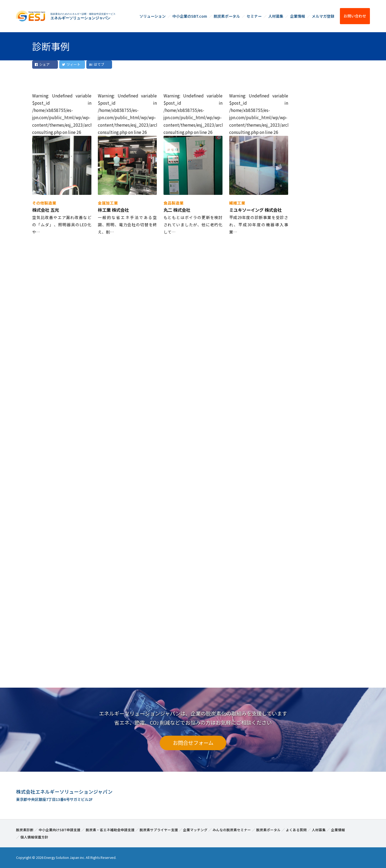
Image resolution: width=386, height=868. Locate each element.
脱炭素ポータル (227, 16)
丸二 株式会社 (177, 210)
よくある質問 (296, 830)
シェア (42, 64)
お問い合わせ (355, 16)
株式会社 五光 (46, 210)
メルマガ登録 (323, 16)
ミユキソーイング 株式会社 (255, 210)
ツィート (71, 64)
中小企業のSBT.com (190, 16)
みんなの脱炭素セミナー (232, 830)
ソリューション (153, 16)
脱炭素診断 (25, 830)
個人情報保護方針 (34, 837)
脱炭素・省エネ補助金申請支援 (110, 830)
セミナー (254, 16)
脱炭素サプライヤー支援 (159, 830)
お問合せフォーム (193, 743)
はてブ (99, 64)
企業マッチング (195, 830)
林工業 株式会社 (113, 210)
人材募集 (276, 16)
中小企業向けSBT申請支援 (60, 830)
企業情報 (298, 16)
